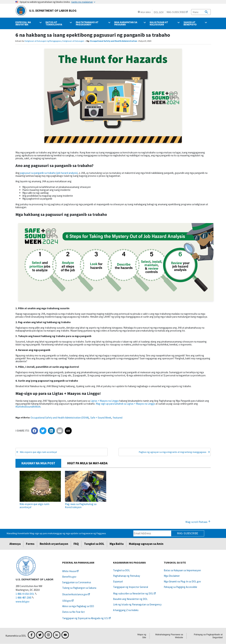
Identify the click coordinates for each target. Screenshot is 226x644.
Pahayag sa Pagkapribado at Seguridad (208, 636)
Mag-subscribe (188, 533)
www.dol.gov (23, 602)
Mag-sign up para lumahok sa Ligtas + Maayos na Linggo (125, 404)
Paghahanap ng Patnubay (127, 576)
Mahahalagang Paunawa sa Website (169, 636)
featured (118, 418)
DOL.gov (159, 12)
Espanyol (118, 581)
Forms (30, 544)
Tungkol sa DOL (94, 544)
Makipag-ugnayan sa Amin (146, 544)
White (71, 571)
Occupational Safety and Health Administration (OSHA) (60, 418)
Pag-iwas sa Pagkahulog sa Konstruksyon (81, 506)
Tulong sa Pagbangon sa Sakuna (79, 588)
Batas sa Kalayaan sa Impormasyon (182, 570)
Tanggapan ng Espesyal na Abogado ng (87, 618)
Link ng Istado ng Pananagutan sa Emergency (137, 604)
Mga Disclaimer (172, 576)
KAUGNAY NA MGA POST (38, 463)
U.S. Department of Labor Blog (46, 11)
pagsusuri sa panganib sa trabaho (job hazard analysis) (49, 173)
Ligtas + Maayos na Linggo (105, 401)
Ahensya (15, 544)
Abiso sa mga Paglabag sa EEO (78, 606)
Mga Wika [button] (144, 12)
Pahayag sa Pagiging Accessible (180, 587)
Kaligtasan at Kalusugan (73, 41)
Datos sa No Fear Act (73, 612)
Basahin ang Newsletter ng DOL (130, 599)
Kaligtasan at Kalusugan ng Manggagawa (43, 41)
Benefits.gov (69, 577)
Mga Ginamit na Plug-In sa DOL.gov (182, 581)
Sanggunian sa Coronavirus (77, 582)
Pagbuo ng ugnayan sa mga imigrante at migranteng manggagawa (173, 452)
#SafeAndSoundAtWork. (28, 407)
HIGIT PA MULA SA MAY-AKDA (87, 463)
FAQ (76, 544)
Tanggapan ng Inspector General (131, 587)
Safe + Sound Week (101, 418)
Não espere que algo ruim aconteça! (38, 452)
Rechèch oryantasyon (54, 544)
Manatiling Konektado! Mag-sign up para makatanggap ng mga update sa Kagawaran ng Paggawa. (56, 533)
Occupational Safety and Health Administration (114, 41)
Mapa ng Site (142, 636)
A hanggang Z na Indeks (126, 610)
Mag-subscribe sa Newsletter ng (135, 593)
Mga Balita (117, 544)
